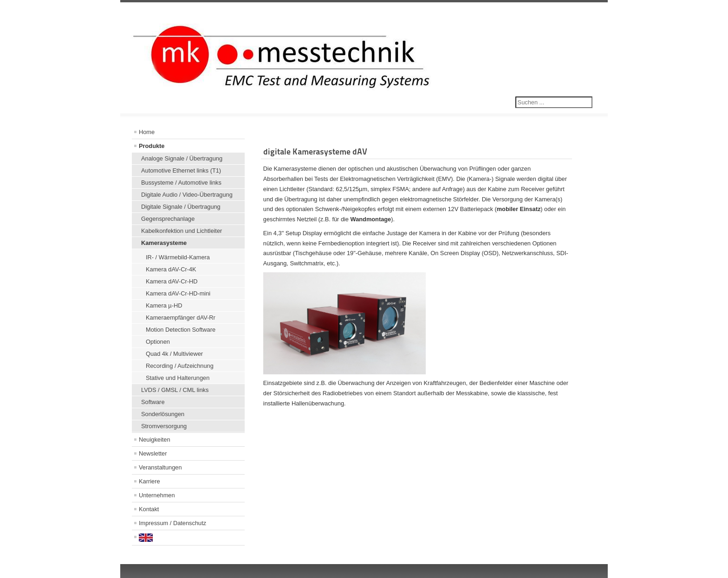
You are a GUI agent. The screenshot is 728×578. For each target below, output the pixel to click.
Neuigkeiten (155, 440)
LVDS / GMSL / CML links (175, 390)
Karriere (149, 481)
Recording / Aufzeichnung (180, 366)
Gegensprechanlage (168, 219)
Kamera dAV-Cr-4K (171, 269)
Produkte (152, 146)
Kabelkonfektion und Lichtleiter (182, 231)
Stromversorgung (164, 426)
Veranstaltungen (160, 467)
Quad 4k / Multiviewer (174, 354)
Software (153, 402)
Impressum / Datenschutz (172, 523)
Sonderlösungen (163, 414)
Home (147, 132)
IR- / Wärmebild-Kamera (178, 257)
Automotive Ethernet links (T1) (181, 170)
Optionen (158, 342)
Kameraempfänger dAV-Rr (181, 318)
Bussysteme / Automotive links (181, 183)
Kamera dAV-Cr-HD (172, 281)
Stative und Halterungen (178, 378)
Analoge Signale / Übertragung (182, 158)
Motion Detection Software (181, 330)
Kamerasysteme (164, 243)
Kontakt (149, 509)
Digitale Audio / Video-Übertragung (187, 195)
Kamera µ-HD (164, 305)
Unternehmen (157, 495)
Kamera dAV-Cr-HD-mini (178, 293)
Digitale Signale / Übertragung (181, 207)
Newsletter (153, 453)
